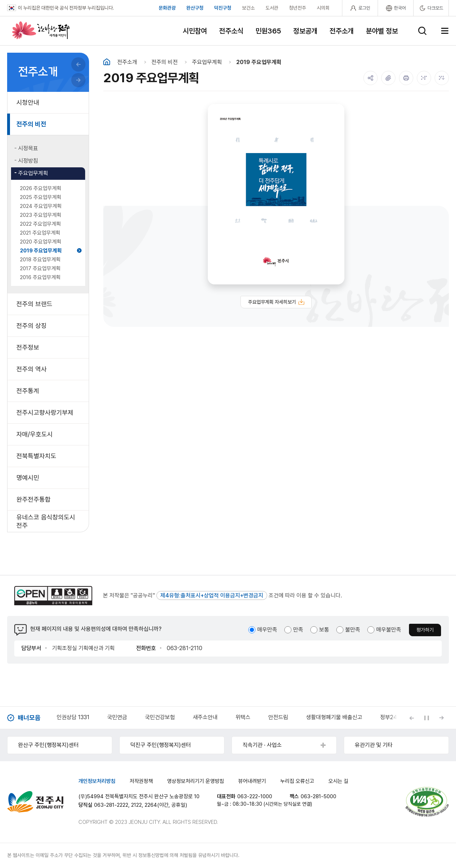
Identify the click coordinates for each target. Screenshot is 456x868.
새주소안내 (205, 717)
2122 (136, 805)
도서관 (272, 8)
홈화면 (107, 62)
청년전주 (297, 8)
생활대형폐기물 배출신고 (334, 717)
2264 (151, 805)
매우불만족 (389, 630)
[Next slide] (441, 718)
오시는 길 (338, 781)
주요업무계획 (207, 62)
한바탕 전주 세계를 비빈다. (41, 30)
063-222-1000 (255, 796)
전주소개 (127, 62)
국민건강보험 (160, 717)
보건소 (248, 8)
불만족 (353, 630)
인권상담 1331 (73, 717)
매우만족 (267, 630)
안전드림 (278, 717)
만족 (298, 630)
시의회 (323, 8)
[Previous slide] (411, 718)
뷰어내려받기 (252, 781)
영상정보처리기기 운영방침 (196, 781)
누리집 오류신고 (297, 781)
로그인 (364, 8)
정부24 (388, 717)
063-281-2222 (111, 805)
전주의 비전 (165, 62)
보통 (324, 630)
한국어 (400, 8)
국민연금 (117, 717)
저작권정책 (141, 781)
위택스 (243, 717)
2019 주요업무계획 (259, 62)
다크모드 (435, 8)
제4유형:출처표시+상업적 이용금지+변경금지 (212, 595)
